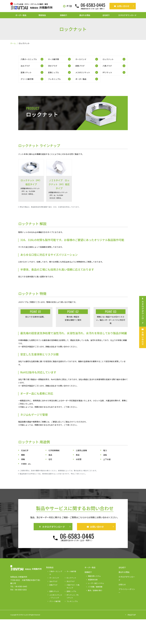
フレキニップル (71, 601)
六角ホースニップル (55, 573)
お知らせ (122, 584)
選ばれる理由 (85, 15)
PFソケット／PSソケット (71, 596)
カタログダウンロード (127, 15)
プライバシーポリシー (127, 591)
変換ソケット (53, 591)
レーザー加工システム (95, 583)
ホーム (13, 43)
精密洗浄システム (93, 576)
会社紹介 (106, 15)
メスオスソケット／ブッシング (55, 596)
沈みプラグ (52, 581)
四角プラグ (52, 585)
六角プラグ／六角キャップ (72, 586)
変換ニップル (70, 591)
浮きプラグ (69, 581)
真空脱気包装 (92, 580)
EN (71, 6)
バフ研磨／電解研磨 (94, 587)
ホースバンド (53, 578)
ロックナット (70, 578)
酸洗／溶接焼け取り (94, 590)
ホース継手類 (70, 571)
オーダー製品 (21, 15)
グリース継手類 (54, 601)
